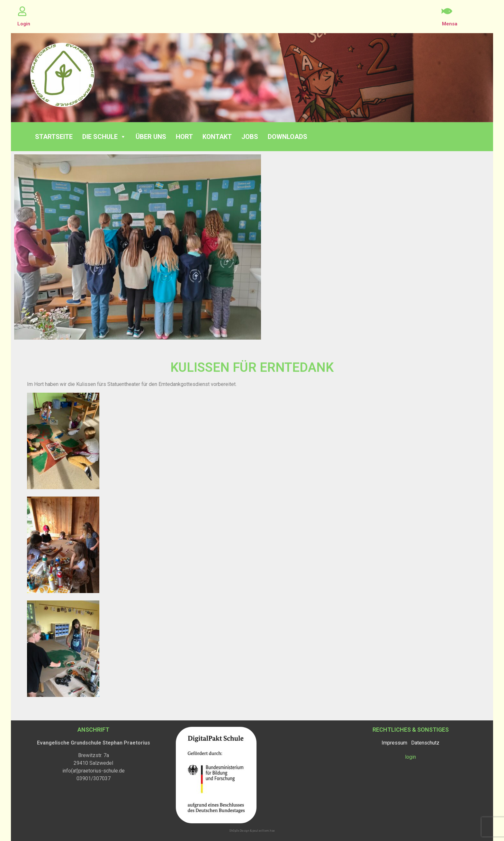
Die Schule (104, 137)
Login (24, 24)
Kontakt (217, 137)
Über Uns (151, 137)
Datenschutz (425, 743)
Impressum (394, 743)
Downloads (288, 137)
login (410, 757)
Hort (184, 137)
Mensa (450, 24)
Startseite (54, 137)
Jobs (250, 137)
